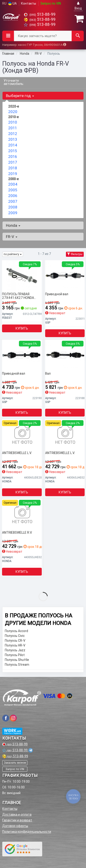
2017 (13, 162)
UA (12, 3)
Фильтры (75, 254)
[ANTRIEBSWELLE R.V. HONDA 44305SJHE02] (22, 514)
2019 (13, 174)
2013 (13, 139)
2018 (13, 168)
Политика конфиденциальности (27, 832)
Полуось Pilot (15, 655)
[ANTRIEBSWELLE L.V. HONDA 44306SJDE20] (22, 434)
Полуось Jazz (15, 650)
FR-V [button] (12, 237)
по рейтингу (13, 254)
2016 (13, 157)
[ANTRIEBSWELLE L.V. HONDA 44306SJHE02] (65, 434)
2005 (13, 190)
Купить (22, 328)
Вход (78, 6)
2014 (13, 145)
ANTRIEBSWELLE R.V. (17, 533)
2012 (13, 134)
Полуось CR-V (15, 641)
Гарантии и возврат (17, 820)
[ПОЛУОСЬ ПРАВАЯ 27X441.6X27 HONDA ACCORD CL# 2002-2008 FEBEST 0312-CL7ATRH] (22, 276)
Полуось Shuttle (17, 660)
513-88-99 (40, 14)
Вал (48, 374)
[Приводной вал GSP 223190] (22, 355)
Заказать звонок (15, 763)
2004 (13, 184)
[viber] (6, 718)
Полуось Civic (15, 636)
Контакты (29, 3)
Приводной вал (57, 294)
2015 (13, 151)
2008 (13, 207)
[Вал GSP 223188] (65, 355)
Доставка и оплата (17, 814)
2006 (13, 196)
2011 (13, 128)
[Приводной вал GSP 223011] (65, 276)
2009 (13, 213)
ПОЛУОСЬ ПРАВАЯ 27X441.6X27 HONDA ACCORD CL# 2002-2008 (20, 296)
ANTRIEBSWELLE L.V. (17, 453)
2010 (13, 122)
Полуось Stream (17, 665)
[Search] (78, 36)
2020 (13, 112)
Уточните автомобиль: (14, 82)
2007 (13, 201)
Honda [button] (13, 225)
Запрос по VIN (51, 3)
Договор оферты (15, 826)
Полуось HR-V (15, 645)
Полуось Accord (16, 631)
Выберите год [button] (20, 96)
